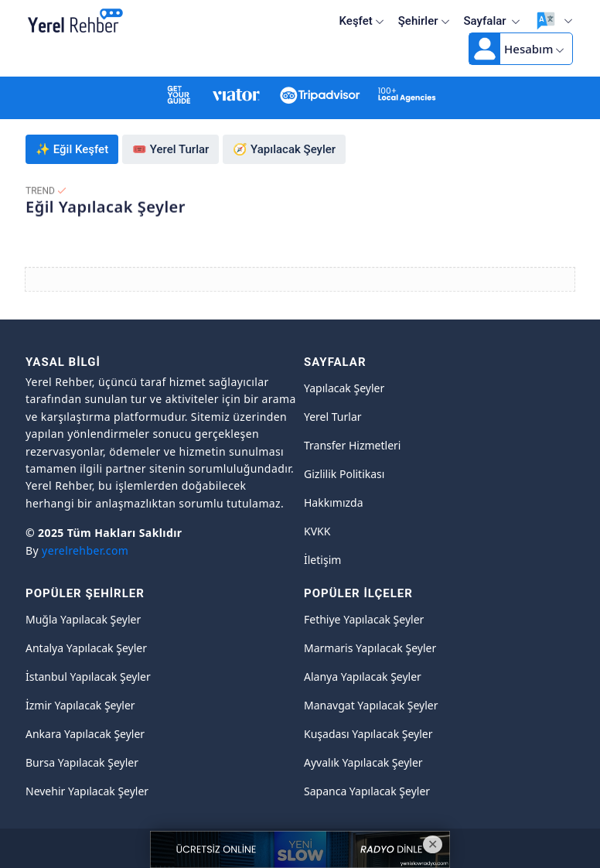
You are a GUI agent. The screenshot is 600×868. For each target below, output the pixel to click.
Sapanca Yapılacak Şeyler (367, 791)
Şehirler (424, 21)
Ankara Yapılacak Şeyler (85, 734)
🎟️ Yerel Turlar (170, 149)
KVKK (317, 531)
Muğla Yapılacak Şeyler (83, 619)
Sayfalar (493, 21)
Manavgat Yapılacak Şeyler (371, 705)
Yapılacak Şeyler (344, 388)
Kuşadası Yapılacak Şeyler (368, 734)
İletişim (322, 560)
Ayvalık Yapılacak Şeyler (363, 762)
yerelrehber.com (85, 550)
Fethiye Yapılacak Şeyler (364, 619)
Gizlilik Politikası (344, 474)
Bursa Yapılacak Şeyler (82, 762)
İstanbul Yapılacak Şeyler (88, 677)
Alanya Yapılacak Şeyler (363, 677)
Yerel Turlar (333, 417)
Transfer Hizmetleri (352, 445)
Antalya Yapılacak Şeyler (86, 648)
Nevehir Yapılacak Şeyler (87, 791)
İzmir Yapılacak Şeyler (80, 705)
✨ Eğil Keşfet (72, 149)
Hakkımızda (334, 502)
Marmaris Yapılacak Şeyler (370, 648)
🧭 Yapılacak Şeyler (284, 149)
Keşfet (362, 21)
